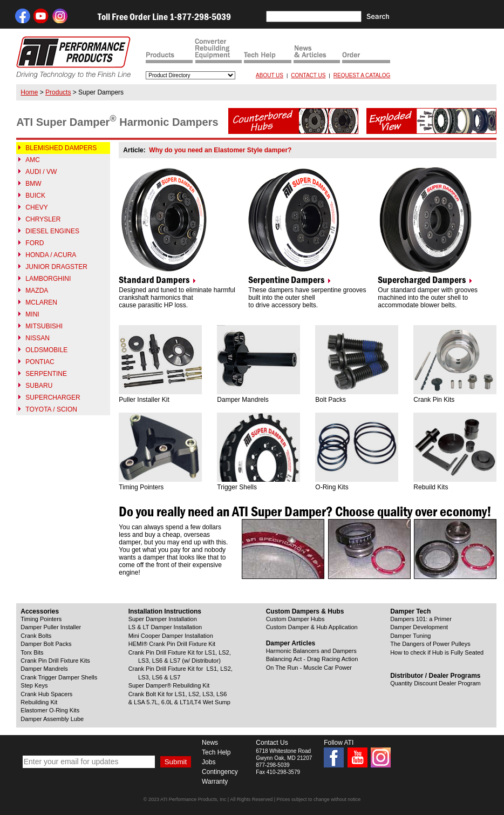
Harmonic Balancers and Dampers (311, 651)
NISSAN (38, 338)
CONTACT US (308, 75)
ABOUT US (270, 75)
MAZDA (37, 291)
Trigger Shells (237, 487)
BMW (33, 184)
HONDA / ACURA (51, 255)
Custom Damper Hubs (295, 619)
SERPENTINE (46, 374)
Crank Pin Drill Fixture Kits (55, 661)
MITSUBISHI (44, 326)
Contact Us (272, 743)
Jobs (209, 762)
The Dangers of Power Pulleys (430, 644)
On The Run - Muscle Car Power (309, 668)
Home (29, 92)
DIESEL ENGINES (52, 231)
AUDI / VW (41, 172)
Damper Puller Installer (51, 627)
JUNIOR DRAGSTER (56, 267)
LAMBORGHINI (48, 279)
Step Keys (34, 685)
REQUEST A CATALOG (362, 75)
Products (58, 92)
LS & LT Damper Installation (165, 627)
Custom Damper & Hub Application (312, 627)
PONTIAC (40, 362)
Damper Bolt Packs (46, 644)
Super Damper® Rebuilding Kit (169, 685)
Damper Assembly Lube (52, 719)
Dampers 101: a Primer (421, 619)
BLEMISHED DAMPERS (61, 148)
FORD (35, 243)
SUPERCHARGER (53, 398)
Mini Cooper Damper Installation (171, 636)
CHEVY (36, 207)
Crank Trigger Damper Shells (59, 677)
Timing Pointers (141, 487)
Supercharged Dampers (422, 280)
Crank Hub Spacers (46, 694)
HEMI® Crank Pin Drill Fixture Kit (172, 644)
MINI (32, 314)
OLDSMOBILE (46, 350)
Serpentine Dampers (286, 280)
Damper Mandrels (243, 400)
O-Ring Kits (332, 487)
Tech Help (216, 752)
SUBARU (39, 386)
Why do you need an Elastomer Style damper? (220, 150)
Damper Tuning (410, 636)
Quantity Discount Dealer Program (435, 683)
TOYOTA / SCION (51, 409)
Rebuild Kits (431, 487)
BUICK (35, 196)
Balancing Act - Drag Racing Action (312, 659)
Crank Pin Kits (434, 400)
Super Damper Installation (163, 619)
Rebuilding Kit (39, 702)
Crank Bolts (36, 636)
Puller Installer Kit (144, 400)
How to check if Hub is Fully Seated (437, 652)
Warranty (215, 782)
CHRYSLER (43, 219)
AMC (33, 160)
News (210, 743)
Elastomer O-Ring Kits (50, 710)
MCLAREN (41, 302)
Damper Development (419, 627)
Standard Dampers (154, 280)
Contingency (220, 772)
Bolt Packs (331, 400)
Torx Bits (32, 652)
